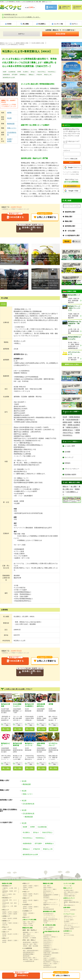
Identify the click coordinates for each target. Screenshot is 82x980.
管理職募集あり (48, 951)
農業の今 (66, 487)
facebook (66, 933)
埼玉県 (9, 118)
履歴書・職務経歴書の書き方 (71, 902)
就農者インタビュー (70, 894)
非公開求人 (26, 72)
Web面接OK (47, 965)
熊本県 (25, 908)
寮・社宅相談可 (48, 929)
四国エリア (26, 898)
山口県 (30, 895)
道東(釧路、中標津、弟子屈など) (10, 891)
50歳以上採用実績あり (50, 960)
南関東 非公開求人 (72, 427)
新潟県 (4, 934)
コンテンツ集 (68, 885)
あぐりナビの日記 (69, 935)
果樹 (35, 944)
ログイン (21, 34)
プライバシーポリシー (72, 469)
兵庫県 (25, 887)
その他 (45, 922)
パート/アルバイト (49, 915)
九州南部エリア (28, 910)
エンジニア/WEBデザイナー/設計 (51, 900)
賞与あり (33, 72)
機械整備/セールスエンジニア (50, 905)
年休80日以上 (40, 837)
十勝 (28, 922)
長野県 (10, 929)
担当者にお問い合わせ (30, 228)
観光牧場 (25, 937)
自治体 (36, 959)
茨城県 (4, 918)
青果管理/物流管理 (49, 909)
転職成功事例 (68, 900)
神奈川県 (5, 924)
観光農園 (36, 946)
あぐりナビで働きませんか (71, 927)
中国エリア (26, 891)
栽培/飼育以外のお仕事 (9, 78)
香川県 (30, 900)
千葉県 (10, 923)
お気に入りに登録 (7, 725)
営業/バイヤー (12, 128)
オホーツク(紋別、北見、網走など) (10, 894)
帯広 (33, 922)
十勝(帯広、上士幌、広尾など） (10, 888)
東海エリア (6, 938)
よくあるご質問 (70, 446)
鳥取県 (25, 894)
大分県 (30, 908)
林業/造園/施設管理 (28, 952)
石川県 (15, 934)
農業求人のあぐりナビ (6, 43)
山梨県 (4, 929)
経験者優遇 (55, 952)
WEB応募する (15, 216)
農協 (31, 959)
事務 (54, 889)
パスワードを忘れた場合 (71, 174)
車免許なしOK (48, 75)
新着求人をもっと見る (72, 364)
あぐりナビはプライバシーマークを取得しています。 (22, 17)
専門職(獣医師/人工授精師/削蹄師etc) (51, 895)
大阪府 (36, 885)
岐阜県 (4, 942)
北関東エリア (6, 916)
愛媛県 (36, 900)
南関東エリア (6, 920)
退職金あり (32, 75)
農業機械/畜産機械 (28, 954)
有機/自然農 (47, 952)
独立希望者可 (47, 961)
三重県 (15, 940)
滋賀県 (25, 885)
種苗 (24, 950)
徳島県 (25, 900)
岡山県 (36, 894)
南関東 (9, 113)
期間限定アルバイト (49, 921)
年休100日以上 (52, 72)
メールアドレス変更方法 (71, 172)
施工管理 (46, 907)
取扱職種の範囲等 (70, 475)
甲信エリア (6, 927)
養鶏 (28, 934)
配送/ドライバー (48, 893)
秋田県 (4, 913)
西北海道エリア (7, 897)
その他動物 (33, 937)
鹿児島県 (31, 913)
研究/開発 (46, 897)
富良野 (30, 923)
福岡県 (25, 906)
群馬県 (15, 918)
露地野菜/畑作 (27, 942)
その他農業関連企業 (29, 961)
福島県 (15, 913)
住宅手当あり (47, 938)
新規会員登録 (61, 34)
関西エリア (26, 883)
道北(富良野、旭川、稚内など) (10, 903)
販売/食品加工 (47, 891)
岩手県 (10, 912)
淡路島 (25, 923)
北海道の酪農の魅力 (70, 895)
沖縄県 (25, 915)
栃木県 (10, 918)
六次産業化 (46, 949)
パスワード (67, 151)
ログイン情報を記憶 (70, 159)
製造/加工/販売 (27, 957)
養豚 (24, 934)
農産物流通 (11, 124)
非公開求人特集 (68, 890)
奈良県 (30, 887)
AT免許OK (39, 75)
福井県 (4, 935)
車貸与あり (46, 936)
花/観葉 (25, 946)
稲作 (31, 944)
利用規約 (67, 463)
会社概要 (67, 452)
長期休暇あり (47, 945)
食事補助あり (23, 75)
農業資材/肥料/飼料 (33, 950)
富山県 (10, 934)
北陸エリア (6, 931)
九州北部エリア (28, 904)
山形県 (10, 913)
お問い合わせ (68, 925)
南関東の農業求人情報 (22, 43)
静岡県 (4, 940)
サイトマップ (69, 457)
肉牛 (36, 932)
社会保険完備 (12, 72)
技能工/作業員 (47, 887)
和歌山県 (25, 889)
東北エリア (6, 909)
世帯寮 (19, 72)
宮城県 (15, 912)
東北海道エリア (7, 885)
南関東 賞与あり (68, 430)
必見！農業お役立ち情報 (71, 892)
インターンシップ (48, 917)
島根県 (30, 894)
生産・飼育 (46, 885)
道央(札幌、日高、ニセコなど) (10, 900)
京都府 (30, 885)
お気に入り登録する (45, 216)
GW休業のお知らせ (11, 14)
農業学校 (25, 959)
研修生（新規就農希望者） (51, 919)
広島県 (25, 895)
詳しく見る (6, 730)
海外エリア (26, 917)
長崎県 (36, 906)
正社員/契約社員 (12, 134)
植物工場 (25, 944)
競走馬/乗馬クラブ (28, 936)
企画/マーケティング (49, 902)
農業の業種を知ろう (70, 905)
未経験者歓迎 (6, 75)
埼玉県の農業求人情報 (38, 43)
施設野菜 (35, 942)
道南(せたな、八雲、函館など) (10, 906)
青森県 (4, 912)
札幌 (24, 922)
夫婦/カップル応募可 (49, 958)
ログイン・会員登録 (70, 909)
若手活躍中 (15, 75)
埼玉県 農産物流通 (72, 419)
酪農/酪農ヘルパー (28, 932)
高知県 (25, 902)
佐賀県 (30, 906)
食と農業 (74, 487)
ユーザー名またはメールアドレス (71, 142)
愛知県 (10, 940)
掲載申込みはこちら (70, 916)
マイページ (67, 911)
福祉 (34, 957)
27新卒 (55, 963)
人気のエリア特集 (28, 925)
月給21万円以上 (42, 72)
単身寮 (5, 72)
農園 (30, 946)
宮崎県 (25, 913)
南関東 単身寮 (67, 422)
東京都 (15, 923)
